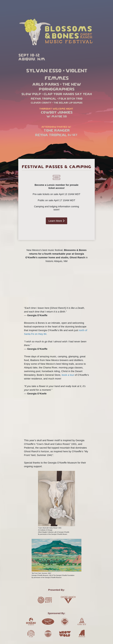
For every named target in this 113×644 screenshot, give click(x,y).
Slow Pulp (31, 94)
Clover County (41, 103)
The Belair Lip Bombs (68, 103)
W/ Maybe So (57, 116)
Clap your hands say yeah (68, 94)
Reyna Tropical (43, 99)
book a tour (68, 375)
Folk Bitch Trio (70, 99)
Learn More (57, 221)
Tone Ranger (57, 131)
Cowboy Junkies (57, 112)
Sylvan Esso (44, 71)
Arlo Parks (46, 84)
